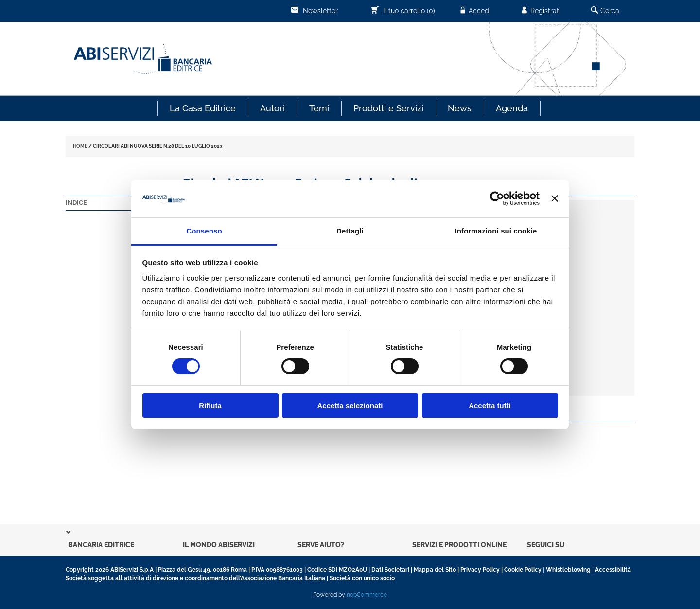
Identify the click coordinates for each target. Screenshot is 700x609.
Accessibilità (613, 570)
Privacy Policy (480, 570)
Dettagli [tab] (350, 231)
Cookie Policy (523, 570)
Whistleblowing (568, 570)
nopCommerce (367, 595)
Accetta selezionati (350, 405)
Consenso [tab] (204, 231)
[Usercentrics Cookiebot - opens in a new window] (497, 198)
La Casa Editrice (203, 108)
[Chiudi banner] (555, 198)
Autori (272, 108)
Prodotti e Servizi (388, 108)
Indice (76, 203)
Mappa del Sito (435, 570)
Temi (319, 108)
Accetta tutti (490, 405)
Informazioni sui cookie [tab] (496, 231)
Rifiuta (210, 405)
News (460, 108)
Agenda (512, 108)
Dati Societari (390, 570)
